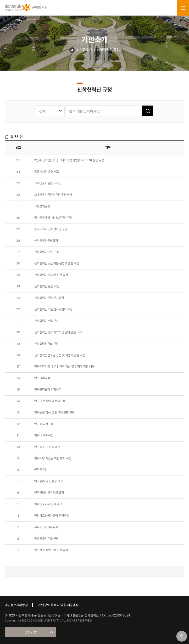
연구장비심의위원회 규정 (49, 493)
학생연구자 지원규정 (46, 539)
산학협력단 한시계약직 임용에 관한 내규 (58, 332)
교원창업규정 (42, 206)
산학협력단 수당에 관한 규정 (51, 275)
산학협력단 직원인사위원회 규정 (53, 309)
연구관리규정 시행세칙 (48, 389)
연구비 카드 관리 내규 (47, 447)
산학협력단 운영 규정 (47, 286)
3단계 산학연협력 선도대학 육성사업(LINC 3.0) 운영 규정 (69, 160)
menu (183, 8)
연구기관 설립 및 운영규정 (50, 401)
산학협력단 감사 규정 (47, 252)
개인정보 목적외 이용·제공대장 (58, 605)
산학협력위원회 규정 (46, 344)
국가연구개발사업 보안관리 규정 (53, 218)
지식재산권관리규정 (46, 527)
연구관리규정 (42, 378)
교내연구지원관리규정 (47, 183)
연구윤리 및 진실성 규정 (48, 481)
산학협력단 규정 (108, 50)
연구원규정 (41, 470)
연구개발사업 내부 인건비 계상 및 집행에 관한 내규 (64, 367)
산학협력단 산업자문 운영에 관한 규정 (57, 263)
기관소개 (86, 50)
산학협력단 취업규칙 (46, 321)
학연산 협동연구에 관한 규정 (51, 550)
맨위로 (182, 636)
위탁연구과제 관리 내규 (48, 504)
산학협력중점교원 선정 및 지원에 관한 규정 (60, 355)
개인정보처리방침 (16, 605)
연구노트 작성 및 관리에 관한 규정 (54, 412)
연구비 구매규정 (44, 435)
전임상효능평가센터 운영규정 (52, 516)
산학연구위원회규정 (46, 241)
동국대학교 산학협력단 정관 (51, 229)
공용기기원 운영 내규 (47, 172)
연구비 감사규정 (44, 424)
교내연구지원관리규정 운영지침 (53, 195)
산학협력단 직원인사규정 (49, 298)
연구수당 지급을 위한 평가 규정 (53, 458)
